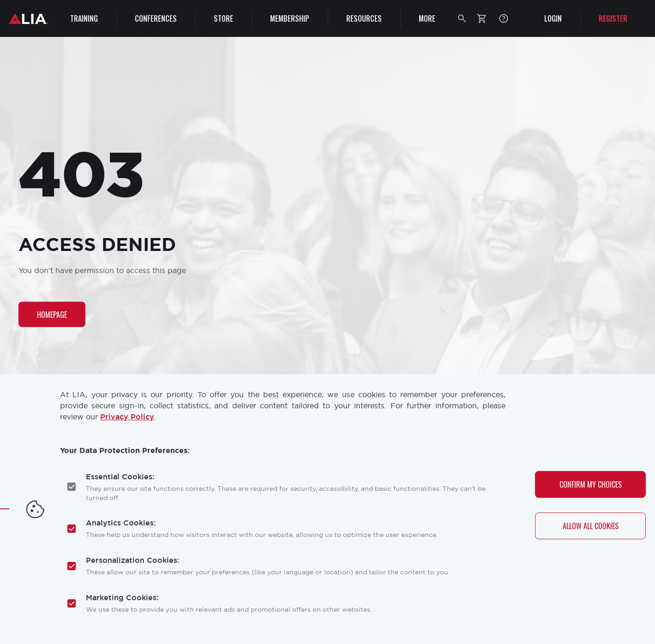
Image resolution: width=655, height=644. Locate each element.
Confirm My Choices (591, 484)
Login (553, 18)
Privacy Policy (127, 417)
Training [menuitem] (84, 18)
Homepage (52, 315)
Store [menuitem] (223, 18)
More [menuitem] (427, 18)
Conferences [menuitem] (156, 18)
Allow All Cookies (591, 526)
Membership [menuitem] (290, 18)
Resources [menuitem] (364, 18)
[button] (462, 18)
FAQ (504, 18)
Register (613, 18)
